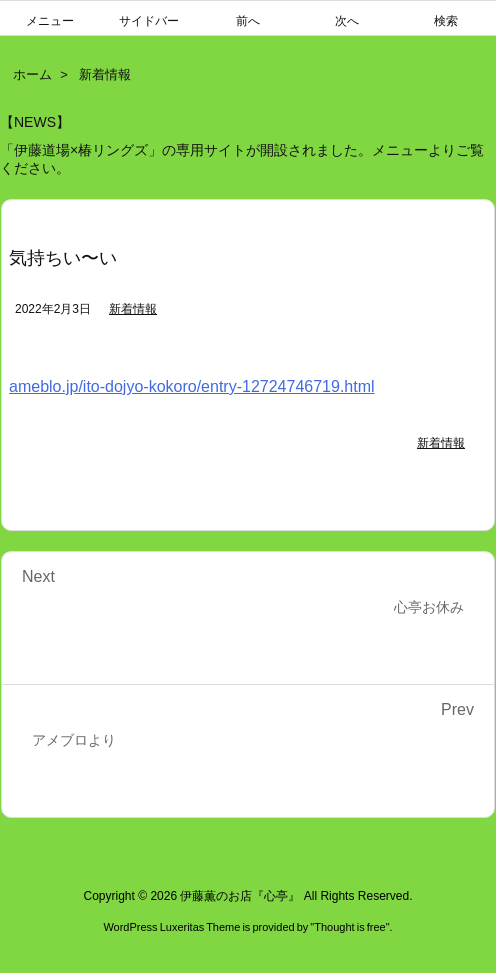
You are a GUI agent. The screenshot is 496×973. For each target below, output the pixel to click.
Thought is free (349, 927)
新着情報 (105, 74)
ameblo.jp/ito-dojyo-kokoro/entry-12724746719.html (192, 386)
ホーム (32, 74)
